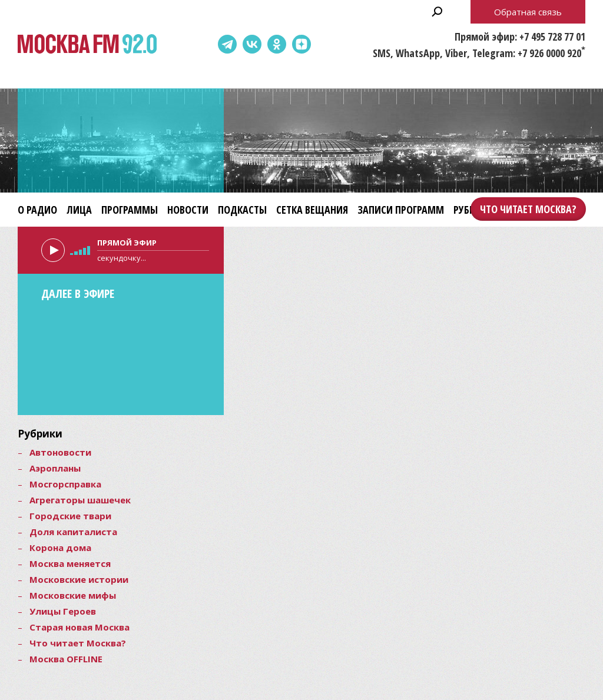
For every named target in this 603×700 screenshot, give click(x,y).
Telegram (227, 44)
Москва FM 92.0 (87, 44)
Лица (79, 210)
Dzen (301, 44)
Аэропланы (55, 468)
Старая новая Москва (79, 627)
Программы (130, 210)
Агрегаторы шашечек (80, 500)
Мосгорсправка (65, 484)
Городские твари (70, 516)
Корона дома (60, 548)
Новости (188, 210)
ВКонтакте (252, 44)
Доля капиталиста (73, 532)
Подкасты (242, 210)
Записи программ (401, 210)
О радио (37, 210)
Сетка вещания (312, 210)
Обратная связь (528, 12)
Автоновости (60, 452)
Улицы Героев (63, 611)
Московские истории (79, 579)
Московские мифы (73, 595)
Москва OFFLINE (66, 659)
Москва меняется (70, 563)
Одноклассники (277, 44)
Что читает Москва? (528, 209)
